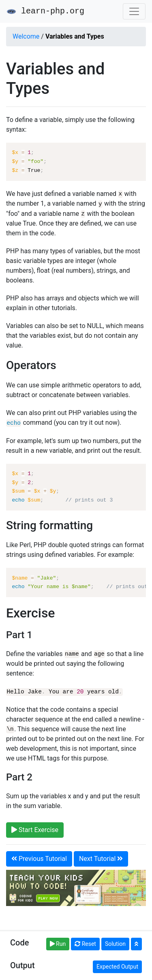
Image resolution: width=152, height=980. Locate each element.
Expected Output (117, 967)
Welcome (26, 36)
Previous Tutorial (39, 857)
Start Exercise (35, 828)
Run (58, 944)
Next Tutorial (101, 857)
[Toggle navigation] (134, 11)
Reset (85, 944)
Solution (115, 944)
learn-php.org (45, 11)
